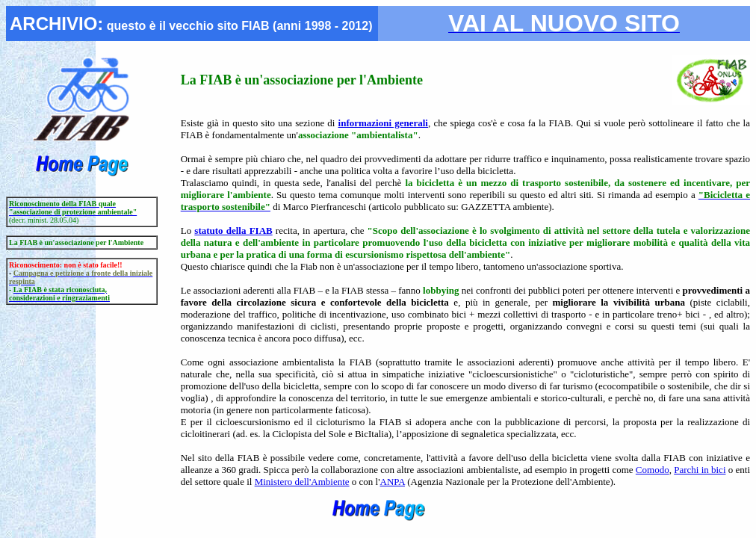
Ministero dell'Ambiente (302, 482)
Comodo (653, 470)
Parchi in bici (700, 470)
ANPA (393, 482)
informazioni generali (383, 123)
